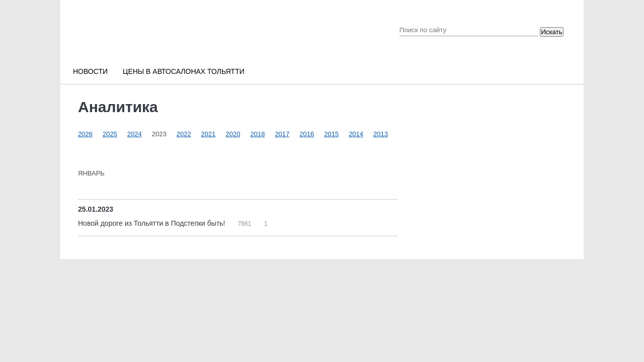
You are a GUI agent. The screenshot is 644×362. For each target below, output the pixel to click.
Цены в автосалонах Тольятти (184, 71)
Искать (552, 32)
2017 (282, 134)
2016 (307, 134)
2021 (209, 134)
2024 (135, 134)
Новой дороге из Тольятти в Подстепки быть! (152, 223)
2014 (356, 134)
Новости (90, 71)
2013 (381, 134)
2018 (257, 134)
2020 (233, 134)
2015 (331, 134)
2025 (110, 134)
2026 (85, 134)
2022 (184, 134)
